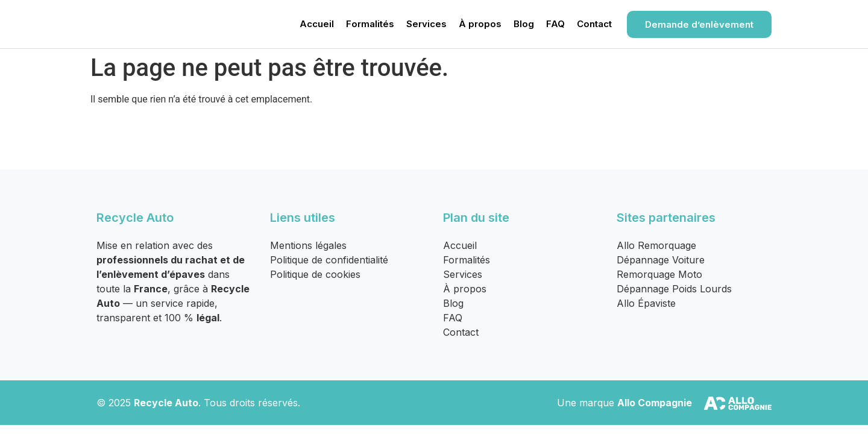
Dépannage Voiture (661, 260)
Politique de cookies (315, 274)
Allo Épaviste (646, 303)
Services (426, 24)
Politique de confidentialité (329, 260)
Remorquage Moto (659, 274)
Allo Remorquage (656, 245)
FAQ (555, 24)
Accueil (317, 24)
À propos (480, 24)
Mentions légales (308, 245)
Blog (524, 24)
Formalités (370, 24)
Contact (594, 24)
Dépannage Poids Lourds (674, 289)
